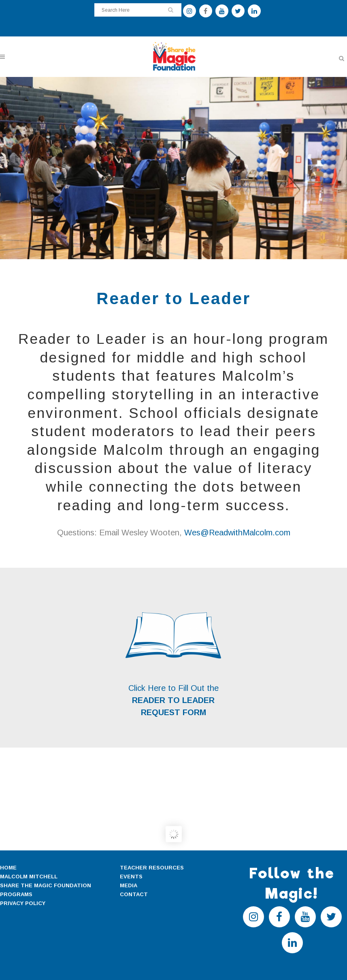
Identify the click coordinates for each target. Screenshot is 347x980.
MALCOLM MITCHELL (29, 877)
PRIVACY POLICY (23, 903)
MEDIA (129, 885)
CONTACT (134, 894)
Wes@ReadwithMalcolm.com (237, 533)
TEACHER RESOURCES (152, 868)
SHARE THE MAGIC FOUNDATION (46, 885)
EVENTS (131, 877)
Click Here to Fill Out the (173, 688)
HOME (8, 868)
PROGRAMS (16, 894)
